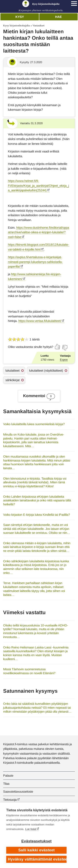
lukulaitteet (12, 370)
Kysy (20, 17)
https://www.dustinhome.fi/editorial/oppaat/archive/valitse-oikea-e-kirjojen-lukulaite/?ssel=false (38, 232)
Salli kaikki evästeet (37, 850)
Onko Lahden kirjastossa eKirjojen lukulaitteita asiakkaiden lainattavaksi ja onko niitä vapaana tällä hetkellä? (37, 500)
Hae (58, 17)
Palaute (8, 775)
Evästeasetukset (37, 841)
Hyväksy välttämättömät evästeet (37, 859)
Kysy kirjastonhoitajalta (16, 25)
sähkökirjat (12, 380)
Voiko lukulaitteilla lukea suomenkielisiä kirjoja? (34, 424)
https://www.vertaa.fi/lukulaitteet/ (40, 321)
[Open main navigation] (74, 4)
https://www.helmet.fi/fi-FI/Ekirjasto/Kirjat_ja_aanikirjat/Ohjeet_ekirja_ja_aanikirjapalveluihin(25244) (38, 185)
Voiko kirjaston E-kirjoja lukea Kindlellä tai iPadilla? (37, 515)
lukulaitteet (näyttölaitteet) (46, 370)
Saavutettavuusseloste (18, 791)
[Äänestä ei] (65, 348)
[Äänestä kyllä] (58, 347)
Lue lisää (31, 829)
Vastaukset (38, 25)
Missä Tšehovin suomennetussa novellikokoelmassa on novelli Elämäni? (29, 671)
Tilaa (6, 784)
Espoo (64, 360)
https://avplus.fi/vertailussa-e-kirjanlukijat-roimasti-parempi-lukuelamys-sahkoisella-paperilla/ (35, 262)
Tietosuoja (10, 800)
